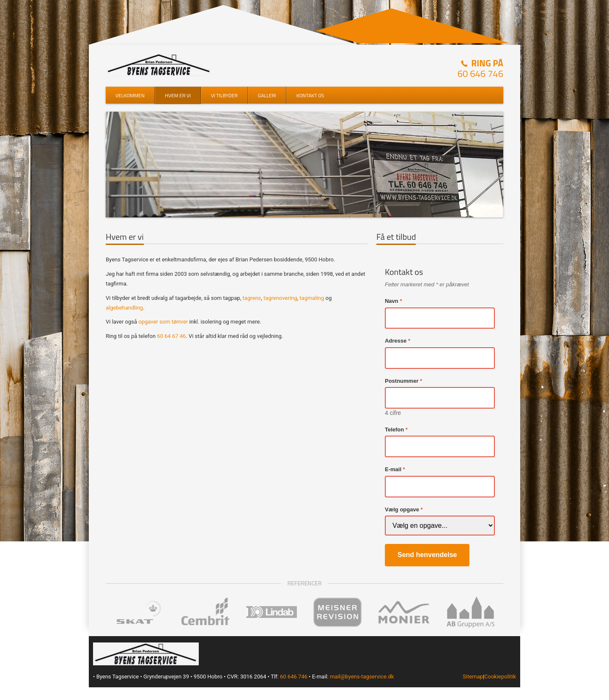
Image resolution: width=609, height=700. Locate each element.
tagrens (252, 298)
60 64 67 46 (171, 336)
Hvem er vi (178, 95)
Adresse (396, 341)
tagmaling (312, 298)
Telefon (394, 430)
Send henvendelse (427, 555)
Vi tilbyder (224, 95)
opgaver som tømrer (163, 322)
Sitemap (473, 677)
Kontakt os (310, 95)
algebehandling (124, 308)
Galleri (267, 95)
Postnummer (402, 381)
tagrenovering (280, 298)
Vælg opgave (402, 509)
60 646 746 (480, 74)
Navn (392, 301)
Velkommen (130, 95)
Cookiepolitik (500, 677)
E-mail (393, 469)
